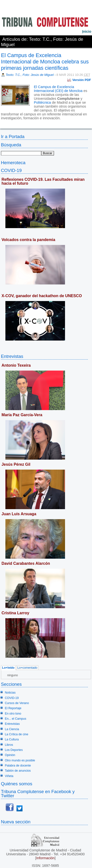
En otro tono (13, 714)
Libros (9, 745)
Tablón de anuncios (18, 771)
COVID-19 (11, 170)
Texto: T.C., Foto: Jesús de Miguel (30, 75)
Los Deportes (14, 750)
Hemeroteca (13, 163)
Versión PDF (82, 80)
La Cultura (12, 739)
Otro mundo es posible (20, 760)
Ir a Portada (13, 136)
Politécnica (42, 102)
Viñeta (9, 776)
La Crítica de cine (17, 734)
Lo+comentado (27, 668)
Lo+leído (8, 668)
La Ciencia (12, 729)
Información (45, 858)
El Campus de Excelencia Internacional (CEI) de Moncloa (58, 89)
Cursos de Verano (17, 703)
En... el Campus (16, 719)
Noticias (10, 693)
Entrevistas (12, 356)
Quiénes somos (17, 784)
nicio (87, 31)
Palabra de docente (18, 766)
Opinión (10, 755)
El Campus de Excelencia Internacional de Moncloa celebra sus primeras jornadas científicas (45, 62)
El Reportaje (13, 708)
